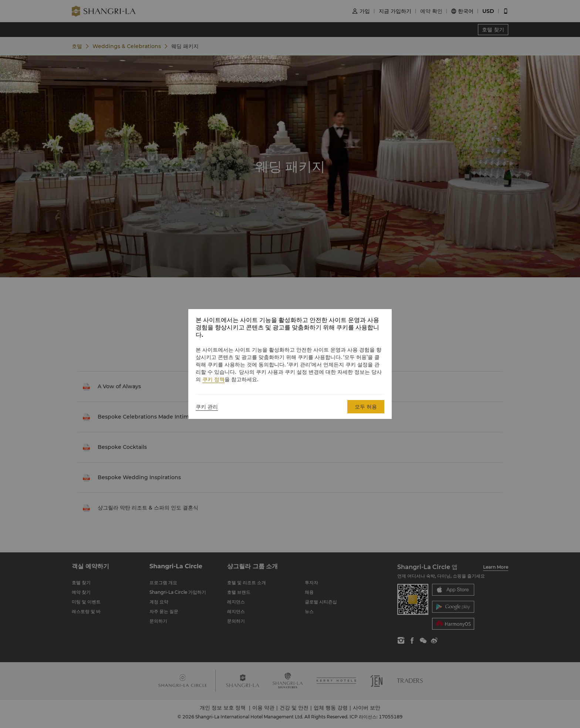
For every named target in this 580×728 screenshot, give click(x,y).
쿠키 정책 (213, 379)
